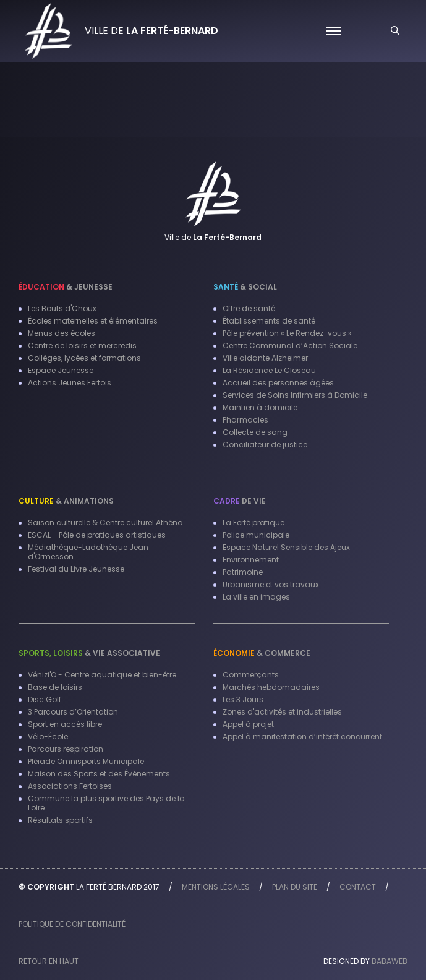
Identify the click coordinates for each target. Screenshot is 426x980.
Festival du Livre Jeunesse (76, 569)
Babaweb (390, 961)
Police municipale (256, 535)
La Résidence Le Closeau (269, 370)
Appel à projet (248, 724)
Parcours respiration (66, 749)
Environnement (251, 560)
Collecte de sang (255, 432)
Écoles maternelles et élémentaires (93, 321)
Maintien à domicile (260, 407)
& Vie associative (89, 653)
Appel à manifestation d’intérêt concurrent (302, 737)
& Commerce (262, 653)
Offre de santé (249, 308)
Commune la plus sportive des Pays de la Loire (106, 803)
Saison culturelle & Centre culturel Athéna (105, 522)
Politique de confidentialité (72, 924)
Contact (358, 887)
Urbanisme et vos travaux (271, 584)
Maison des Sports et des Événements (99, 774)
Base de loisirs (55, 687)
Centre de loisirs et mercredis (82, 346)
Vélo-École (48, 737)
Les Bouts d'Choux (62, 308)
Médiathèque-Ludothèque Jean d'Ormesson (88, 552)
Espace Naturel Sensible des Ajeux (286, 547)
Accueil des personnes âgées (278, 383)
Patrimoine (243, 572)
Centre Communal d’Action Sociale (290, 346)
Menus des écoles (62, 333)
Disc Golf (45, 699)
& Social (245, 287)
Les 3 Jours (243, 699)
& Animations (66, 501)
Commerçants (251, 675)
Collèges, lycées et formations (84, 358)
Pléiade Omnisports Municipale (86, 761)
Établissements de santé (269, 321)
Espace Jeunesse (61, 370)
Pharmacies (245, 420)
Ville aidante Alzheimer (265, 358)
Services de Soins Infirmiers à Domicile (295, 395)
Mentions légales (216, 887)
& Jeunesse (66, 287)
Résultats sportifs (60, 820)
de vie (240, 501)
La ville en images (256, 597)
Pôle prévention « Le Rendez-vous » (287, 333)
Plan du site (295, 887)
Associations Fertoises (70, 786)
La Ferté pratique (253, 522)
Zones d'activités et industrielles (282, 712)
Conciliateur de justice (265, 445)
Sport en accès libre (65, 724)
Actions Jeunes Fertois (70, 383)
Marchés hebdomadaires (271, 687)
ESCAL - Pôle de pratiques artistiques (97, 535)
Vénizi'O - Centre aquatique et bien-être (102, 675)
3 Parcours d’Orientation (73, 712)
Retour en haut (49, 961)
